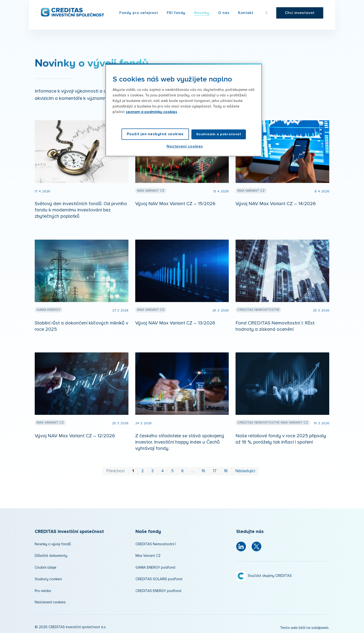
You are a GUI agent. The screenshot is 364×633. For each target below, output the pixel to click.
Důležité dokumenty (51, 554)
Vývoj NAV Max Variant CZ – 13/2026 (175, 322)
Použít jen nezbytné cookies (155, 134)
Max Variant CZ (148, 554)
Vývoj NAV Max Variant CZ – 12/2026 (75, 434)
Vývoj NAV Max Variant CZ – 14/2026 (276, 202)
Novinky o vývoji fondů (53, 543)
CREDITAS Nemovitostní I (156, 543)
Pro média (43, 589)
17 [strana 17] (215, 470)
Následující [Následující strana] (245, 470)
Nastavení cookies (50, 601)
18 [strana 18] (226, 470)
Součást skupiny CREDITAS (270, 575)
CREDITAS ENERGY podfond (158, 589)
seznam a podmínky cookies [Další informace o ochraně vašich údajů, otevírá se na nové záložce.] (152, 112)
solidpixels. (320, 627)
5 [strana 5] (172, 470)
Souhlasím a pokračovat (219, 134)
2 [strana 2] (142, 470)
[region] (184, 110)
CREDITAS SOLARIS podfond (159, 578)
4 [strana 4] (162, 470)
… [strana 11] (192, 470)
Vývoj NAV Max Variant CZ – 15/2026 (175, 202)
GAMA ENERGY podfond (155, 566)
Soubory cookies (48, 578)
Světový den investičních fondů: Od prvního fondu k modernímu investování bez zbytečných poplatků (81, 209)
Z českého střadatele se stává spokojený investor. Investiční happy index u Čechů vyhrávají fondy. (180, 441)
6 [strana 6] (182, 470)
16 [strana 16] (203, 470)
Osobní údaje (46, 566)
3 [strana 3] (152, 470)
